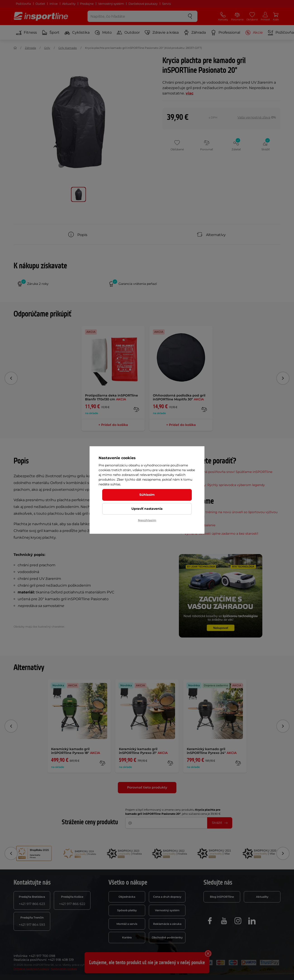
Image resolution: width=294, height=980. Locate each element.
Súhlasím (147, 495)
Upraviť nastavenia (147, 509)
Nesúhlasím (147, 520)
